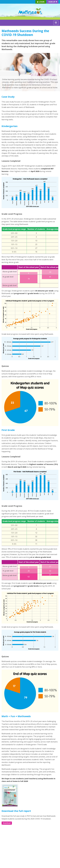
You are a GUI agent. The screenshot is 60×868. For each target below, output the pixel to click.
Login (41, 2)
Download (7, 823)
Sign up (53, 2)
